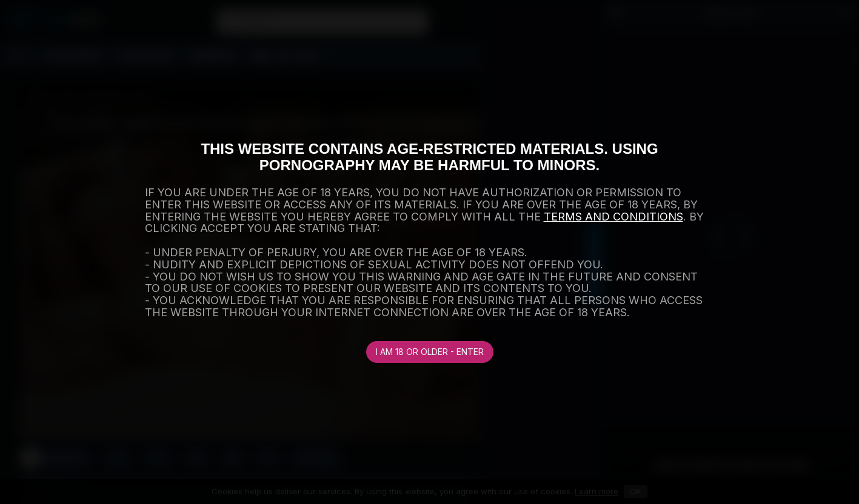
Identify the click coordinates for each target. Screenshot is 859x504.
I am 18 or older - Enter (430, 352)
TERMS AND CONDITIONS (613, 217)
